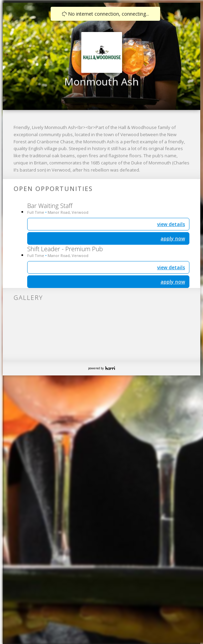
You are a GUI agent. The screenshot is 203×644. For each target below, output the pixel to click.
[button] (107, 48)
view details (171, 267)
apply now (173, 282)
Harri (110, 368)
